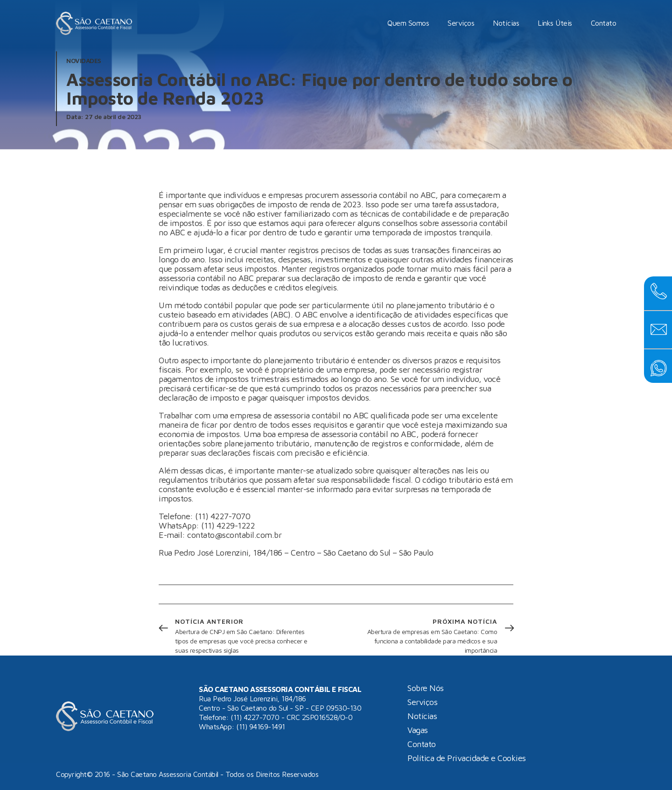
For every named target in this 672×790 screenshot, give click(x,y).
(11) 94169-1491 (261, 727)
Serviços (461, 23)
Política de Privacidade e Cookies (467, 758)
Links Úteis (555, 23)
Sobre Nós (426, 688)
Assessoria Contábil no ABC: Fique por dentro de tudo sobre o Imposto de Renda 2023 (319, 88)
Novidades (84, 60)
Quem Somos (408, 23)
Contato (604, 23)
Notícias (506, 23)
